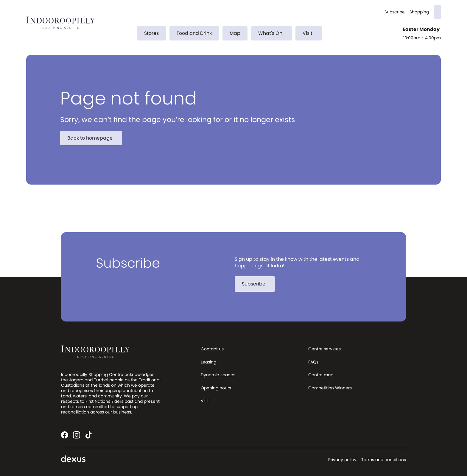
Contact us (212, 349)
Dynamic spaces (218, 375)
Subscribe (395, 12)
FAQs (313, 362)
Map (235, 33)
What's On (274, 33)
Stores (151, 33)
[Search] (437, 12)
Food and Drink (194, 33)
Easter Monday (422, 29)
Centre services (324, 349)
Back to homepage (94, 138)
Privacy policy (342, 460)
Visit (311, 33)
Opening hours (216, 388)
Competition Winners (330, 388)
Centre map (321, 375)
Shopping (419, 12)
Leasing (208, 362)
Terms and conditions (384, 460)
